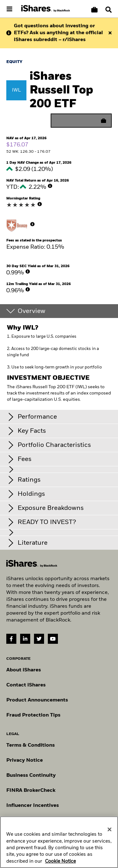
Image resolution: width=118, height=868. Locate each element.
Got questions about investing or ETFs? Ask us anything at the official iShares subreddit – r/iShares (58, 33)
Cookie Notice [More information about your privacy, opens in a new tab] (60, 864)
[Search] (109, 10)
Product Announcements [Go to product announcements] (37, 700)
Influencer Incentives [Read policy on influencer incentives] (33, 806)
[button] (109, 10)
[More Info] (50, 186)
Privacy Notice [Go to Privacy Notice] (25, 760)
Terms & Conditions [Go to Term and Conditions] (31, 745)
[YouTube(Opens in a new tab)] (53, 639)
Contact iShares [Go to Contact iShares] (26, 685)
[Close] (110, 832)
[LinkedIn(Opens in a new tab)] (25, 639)
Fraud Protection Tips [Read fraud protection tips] (33, 715)
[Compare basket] (94, 10)
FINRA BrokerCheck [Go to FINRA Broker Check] (31, 791)
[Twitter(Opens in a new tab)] (39, 639)
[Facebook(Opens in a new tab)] (11, 639)
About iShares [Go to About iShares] (24, 670)
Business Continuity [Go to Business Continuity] (31, 775)
